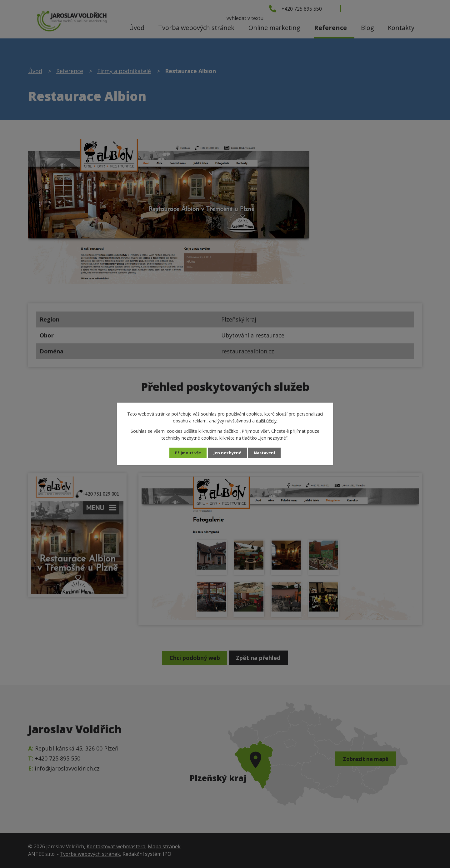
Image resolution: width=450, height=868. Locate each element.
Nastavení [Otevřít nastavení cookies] (267, 453)
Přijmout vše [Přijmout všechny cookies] (186, 453)
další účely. (267, 420)
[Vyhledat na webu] (386, 8)
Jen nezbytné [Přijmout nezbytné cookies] (228, 453)
